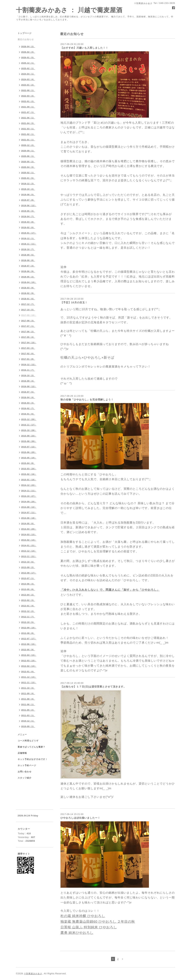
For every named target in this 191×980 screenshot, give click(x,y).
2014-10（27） (29, 496)
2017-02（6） (28, 354)
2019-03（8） (28, 222)
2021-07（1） (28, 112)
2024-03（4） (28, 79)
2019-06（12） (29, 206)
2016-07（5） (28, 392)
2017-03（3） (28, 348)
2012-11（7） (28, 617)
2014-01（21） (29, 545)
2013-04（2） (28, 595)
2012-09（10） (29, 628)
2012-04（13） (29, 655)
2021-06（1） (28, 118)
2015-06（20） (29, 452)
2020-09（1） (28, 151)
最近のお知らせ (26, 39)
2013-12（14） (29, 551)
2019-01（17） (29, 233)
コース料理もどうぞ (28, 741)
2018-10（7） (28, 249)
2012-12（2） (28, 611)
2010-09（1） (28, 726)
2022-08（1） (28, 90)
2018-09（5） (28, 255)
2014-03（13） (29, 534)
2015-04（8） (28, 463)
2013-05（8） (28, 589)
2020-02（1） (28, 173)
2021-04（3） (28, 123)
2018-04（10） (29, 282)
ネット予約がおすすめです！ (33, 759)
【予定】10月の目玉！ (74, 302)
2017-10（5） (28, 310)
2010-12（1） (28, 721)
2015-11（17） (29, 425)
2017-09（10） (29, 315)
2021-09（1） (28, 107)
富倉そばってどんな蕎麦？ (31, 747)
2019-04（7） (28, 216)
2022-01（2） (28, 101)
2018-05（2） (28, 277)
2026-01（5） (28, 57)
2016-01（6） (28, 414)
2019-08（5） (28, 195)
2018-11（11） (29, 244)
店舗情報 (22, 753)
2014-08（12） (29, 507)
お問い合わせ (25, 772)
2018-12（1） (28, 238)
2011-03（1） (28, 715)
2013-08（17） (29, 573)
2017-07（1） (28, 326)
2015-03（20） (29, 469)
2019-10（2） (28, 189)
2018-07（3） (28, 266)
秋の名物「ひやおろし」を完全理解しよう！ (87, 400)
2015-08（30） (29, 441)
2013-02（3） (28, 600)
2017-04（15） (29, 343)
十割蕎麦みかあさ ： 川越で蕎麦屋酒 (69, 10)
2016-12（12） (29, 365)
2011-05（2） (28, 710)
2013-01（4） (28, 606)
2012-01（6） (28, 672)
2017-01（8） (28, 359)
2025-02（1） (28, 68)
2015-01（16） (29, 480)
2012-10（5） (28, 622)
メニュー (22, 735)
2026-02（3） (28, 52)
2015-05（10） (29, 458)
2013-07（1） (28, 578)
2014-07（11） (29, 513)
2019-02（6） (28, 227)
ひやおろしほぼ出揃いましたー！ (80, 818)
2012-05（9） (28, 650)
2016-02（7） (28, 408)
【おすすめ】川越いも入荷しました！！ (84, 48)
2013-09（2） (28, 567)
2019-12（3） (28, 184)
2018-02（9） (28, 293)
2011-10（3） (28, 688)
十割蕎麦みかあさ (33, 974)
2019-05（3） (28, 211)
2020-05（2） (28, 162)
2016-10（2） (28, 375)
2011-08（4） (28, 699)
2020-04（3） (28, 167)
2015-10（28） (29, 430)
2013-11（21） (29, 556)
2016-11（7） (28, 370)
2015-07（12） (29, 447)
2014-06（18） (29, 518)
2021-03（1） (28, 129)
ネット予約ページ (27, 765)
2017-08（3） (28, 321)
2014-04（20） (29, 529)
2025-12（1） (28, 63)
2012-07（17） (29, 639)
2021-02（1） (28, 134)
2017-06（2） (28, 332)
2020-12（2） (28, 145)
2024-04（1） (28, 74)
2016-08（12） (29, 386)
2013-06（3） (28, 584)
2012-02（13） (29, 666)
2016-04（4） (28, 397)
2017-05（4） (28, 337)
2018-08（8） (28, 260)
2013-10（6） (28, 562)
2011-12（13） (29, 677)
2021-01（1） (28, 140)
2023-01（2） (28, 85)
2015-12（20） (29, 419)
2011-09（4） (28, 693)
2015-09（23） (29, 436)
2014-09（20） (29, 502)
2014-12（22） (29, 485)
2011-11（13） (29, 683)
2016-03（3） (28, 403)
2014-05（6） (28, 524)
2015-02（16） (29, 474)
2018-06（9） (28, 271)
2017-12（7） (28, 304)
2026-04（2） (28, 47)
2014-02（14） (29, 540)
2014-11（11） (29, 491)
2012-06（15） (29, 644)
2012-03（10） (29, 661)
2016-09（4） (28, 381)
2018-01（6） (28, 299)
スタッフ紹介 (25, 778)
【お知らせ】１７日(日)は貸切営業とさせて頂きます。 (93, 687)
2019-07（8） (28, 200)
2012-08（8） (28, 633)
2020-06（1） (28, 156)
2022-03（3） (28, 96)
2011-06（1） (28, 704)
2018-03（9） (28, 288)
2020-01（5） (28, 178)
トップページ (25, 33)
